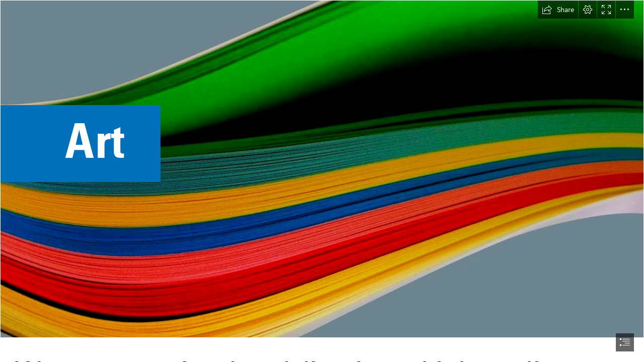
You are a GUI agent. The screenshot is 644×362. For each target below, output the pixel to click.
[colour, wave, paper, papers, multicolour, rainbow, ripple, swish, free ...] (322, 169)
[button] (558, 10)
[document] (322, 181)
